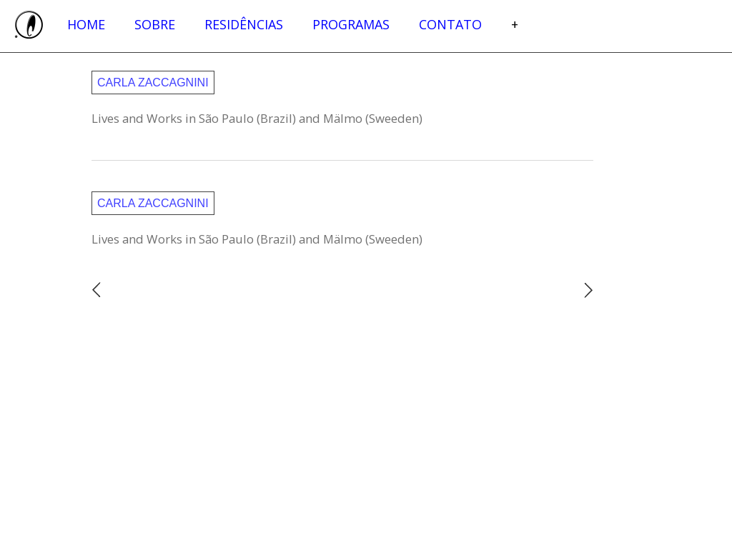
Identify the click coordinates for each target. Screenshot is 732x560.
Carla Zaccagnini (153, 82)
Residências (244, 24)
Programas (351, 24)
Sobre (155, 24)
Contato (450, 24)
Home (86, 24)
